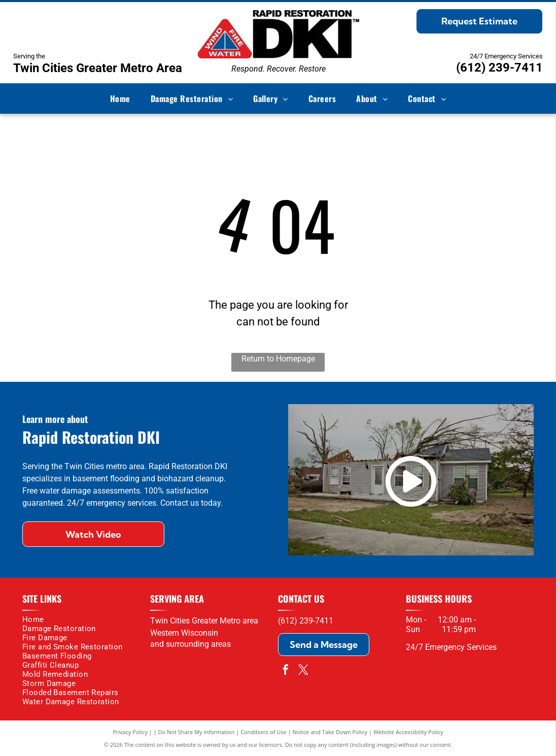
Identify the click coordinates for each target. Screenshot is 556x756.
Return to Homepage (278, 359)
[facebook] (286, 671)
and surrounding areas (190, 644)
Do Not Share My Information (197, 732)
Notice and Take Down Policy (330, 732)
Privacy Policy (130, 732)
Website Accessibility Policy (408, 732)
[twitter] (303, 671)
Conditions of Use (264, 732)
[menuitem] (120, 98)
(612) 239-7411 (499, 68)
